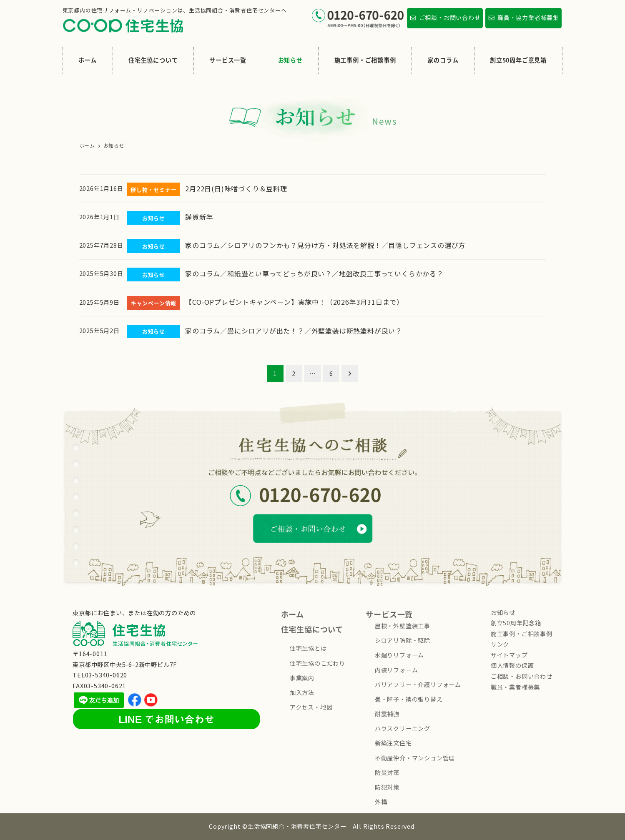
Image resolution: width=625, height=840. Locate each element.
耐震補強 (387, 714)
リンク (500, 644)
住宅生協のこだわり (318, 663)
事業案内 (302, 678)
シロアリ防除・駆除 (403, 640)
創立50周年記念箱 (516, 623)
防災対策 (387, 772)
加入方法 (302, 692)
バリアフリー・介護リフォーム (418, 685)
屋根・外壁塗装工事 (403, 626)
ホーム (292, 614)
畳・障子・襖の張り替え (409, 699)
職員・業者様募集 (515, 687)
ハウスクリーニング (403, 728)
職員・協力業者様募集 (528, 18)
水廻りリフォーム (399, 655)
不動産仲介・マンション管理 (415, 758)
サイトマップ (509, 655)
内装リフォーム (397, 670)
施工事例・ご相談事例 (522, 634)
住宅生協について (312, 629)
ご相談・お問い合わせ (450, 18)
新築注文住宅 (393, 743)
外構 (381, 802)
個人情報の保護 (512, 665)
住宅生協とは (308, 648)
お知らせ (503, 612)
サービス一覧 (389, 614)
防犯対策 (387, 787)
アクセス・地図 (311, 707)
